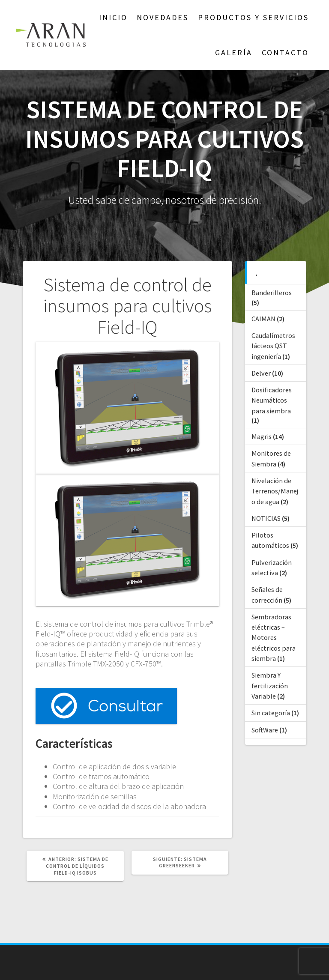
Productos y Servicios (253, 17)
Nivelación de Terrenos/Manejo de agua (275, 491)
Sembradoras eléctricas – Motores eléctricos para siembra (274, 638)
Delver (261, 373)
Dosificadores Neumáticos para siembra (272, 400)
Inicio (113, 17)
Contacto (285, 52)
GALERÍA (234, 52)
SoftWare (265, 730)
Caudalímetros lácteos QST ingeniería (273, 346)
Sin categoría (271, 713)
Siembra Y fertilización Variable (270, 686)
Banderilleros (272, 293)
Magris (262, 436)
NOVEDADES (163, 17)
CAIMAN (263, 319)
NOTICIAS (266, 518)
